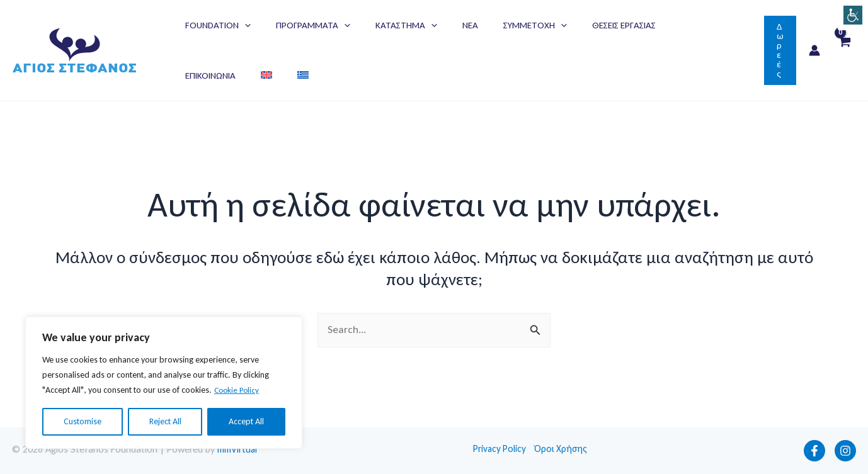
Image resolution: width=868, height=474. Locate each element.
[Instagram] (845, 451)
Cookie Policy (238, 390)
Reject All (165, 421)
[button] (780, 50)
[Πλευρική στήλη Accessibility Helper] (853, 15)
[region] (164, 383)
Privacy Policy (500, 449)
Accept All (246, 421)
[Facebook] (814, 451)
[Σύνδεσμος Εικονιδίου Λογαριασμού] (814, 50)
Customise (83, 421)
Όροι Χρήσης (564, 449)
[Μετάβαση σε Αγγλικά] (715, 25)
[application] (242, 25)
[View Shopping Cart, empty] (844, 51)
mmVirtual (239, 449)
